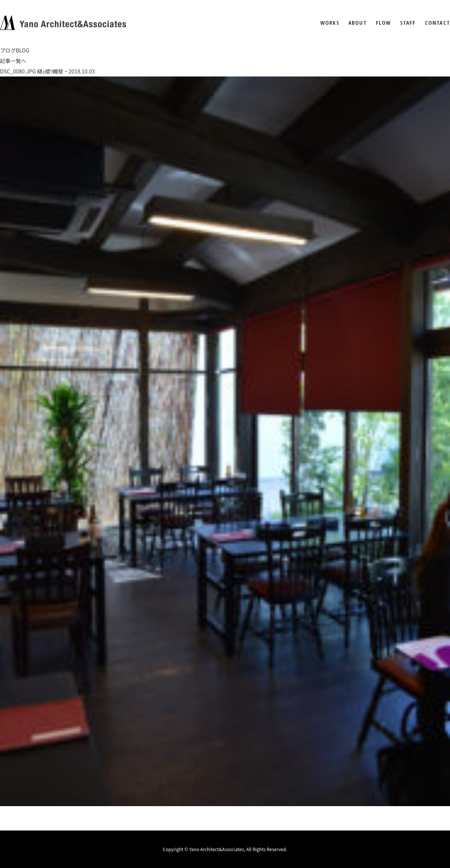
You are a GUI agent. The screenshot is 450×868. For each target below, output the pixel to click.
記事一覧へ (13, 61)
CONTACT (437, 23)
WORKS (330, 23)
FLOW (383, 23)
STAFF (408, 23)
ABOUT (358, 23)
